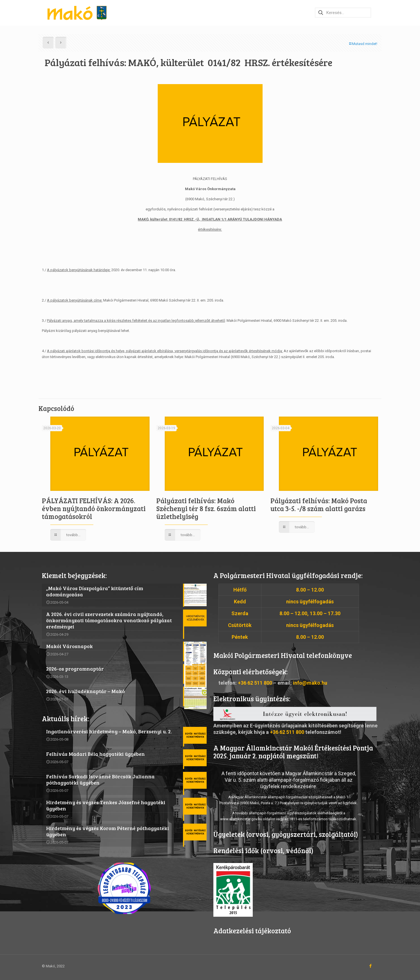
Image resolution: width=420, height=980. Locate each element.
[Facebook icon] (370, 966)
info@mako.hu (310, 683)
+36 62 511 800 (255, 683)
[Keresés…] (343, 13)
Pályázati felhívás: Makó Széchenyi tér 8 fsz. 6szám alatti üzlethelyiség (206, 508)
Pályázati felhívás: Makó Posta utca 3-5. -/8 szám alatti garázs (319, 504)
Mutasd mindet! (363, 44)
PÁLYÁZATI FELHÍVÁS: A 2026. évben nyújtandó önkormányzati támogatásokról (94, 508)
